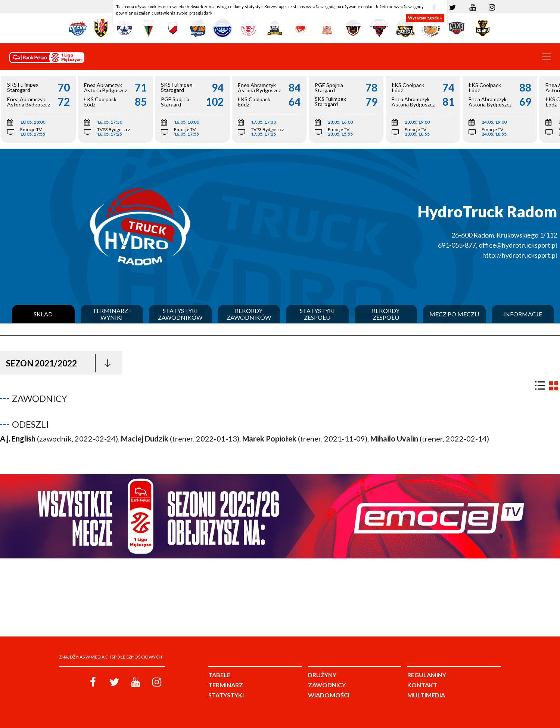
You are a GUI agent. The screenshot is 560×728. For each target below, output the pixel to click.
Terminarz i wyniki (112, 314)
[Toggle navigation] (547, 57)
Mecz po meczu (454, 314)
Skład (43, 314)
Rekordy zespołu (386, 314)
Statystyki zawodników (180, 314)
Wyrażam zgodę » (425, 18)
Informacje (523, 314)
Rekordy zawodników (249, 314)
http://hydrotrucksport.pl (520, 255)
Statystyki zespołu (317, 314)
